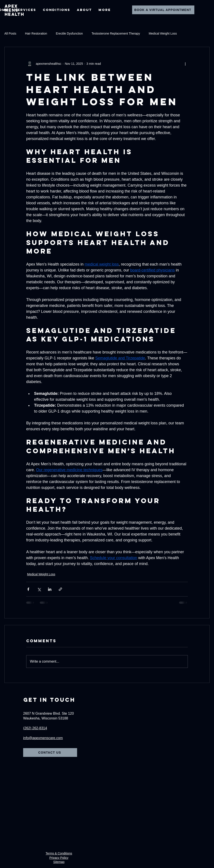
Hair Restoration (36, 33)
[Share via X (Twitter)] (39, 589)
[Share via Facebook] (28, 589)
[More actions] (185, 64)
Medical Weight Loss (163, 33)
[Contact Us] (50, 752)
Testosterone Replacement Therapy (116, 33)
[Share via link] (60, 589)
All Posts (10, 33)
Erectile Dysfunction (69, 33)
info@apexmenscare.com (43, 738)
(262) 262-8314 (35, 728)
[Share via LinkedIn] (50, 589)
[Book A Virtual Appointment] (163, 10)
